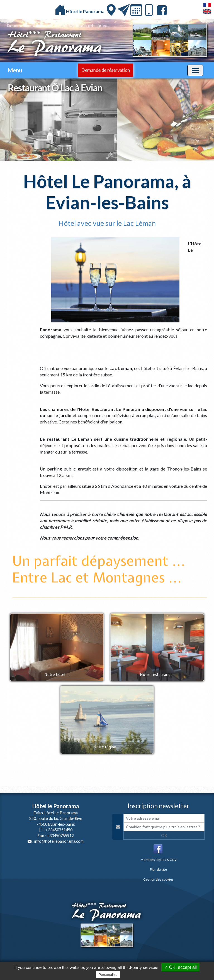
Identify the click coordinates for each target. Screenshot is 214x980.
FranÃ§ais (207, 5)
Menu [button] (15, 70)
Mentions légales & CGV (159, 860)
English (207, 11)
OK (164, 835)
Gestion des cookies (158, 879)
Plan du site (158, 869)
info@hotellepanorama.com (59, 841)
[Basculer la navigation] (195, 70)
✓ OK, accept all (180, 967)
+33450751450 (59, 830)
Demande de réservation (106, 70)
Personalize (108, 975)
